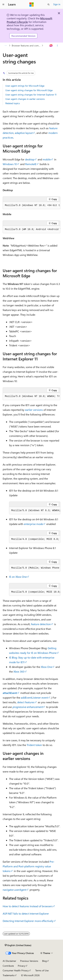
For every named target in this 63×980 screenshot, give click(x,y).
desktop (30, 159)
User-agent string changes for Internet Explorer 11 (31, 95)
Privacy (22, 966)
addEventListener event (34, 697)
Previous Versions (29, 961)
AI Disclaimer (9, 961)
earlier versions (34, 410)
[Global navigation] (3, 5)
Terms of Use (42, 970)
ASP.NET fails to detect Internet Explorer (26, 913)
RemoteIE (31, 164)
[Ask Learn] (51, 46)
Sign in (57, 4)
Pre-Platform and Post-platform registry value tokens (29, 866)
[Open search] (49, 5)
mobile (47, 159)
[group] (32, 205)
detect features (26, 702)
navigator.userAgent (14, 890)
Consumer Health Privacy (16, 970)
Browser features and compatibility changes (26, 45)
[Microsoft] (32, 5)
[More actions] (57, 46)
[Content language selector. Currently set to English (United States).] (18, 945)
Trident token (34, 745)
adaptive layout (24, 133)
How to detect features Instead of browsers (28, 906)
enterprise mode (33, 524)
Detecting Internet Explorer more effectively (28, 921)
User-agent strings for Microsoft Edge (25, 86)
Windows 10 (10, 164)
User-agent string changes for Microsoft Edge (29, 90)
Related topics (13, 103)
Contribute (8, 966)
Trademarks (9, 975)
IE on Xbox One (18, 577)
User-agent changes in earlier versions (25, 99)
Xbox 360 (19, 671)
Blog (44, 961)
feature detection (41, 624)
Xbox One (46, 667)
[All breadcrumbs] (6, 46)
